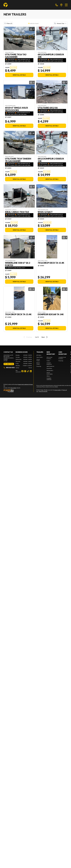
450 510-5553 (9, 368)
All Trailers (39, 355)
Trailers (40, 352)
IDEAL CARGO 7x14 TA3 (17, 212)
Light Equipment (50, 366)
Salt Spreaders (50, 370)
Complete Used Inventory (62, 358)
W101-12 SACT (45, 212)
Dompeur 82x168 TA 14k (51, 314)
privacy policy (58, 390)
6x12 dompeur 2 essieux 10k (51, 56)
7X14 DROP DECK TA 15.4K (18, 314)
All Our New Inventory (49, 358)
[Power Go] (19, 391)
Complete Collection (49, 379)
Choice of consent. (43, 391)
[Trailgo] (6, 5)
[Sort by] (61, 23)
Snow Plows (49, 368)
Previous (28, 337)
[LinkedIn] (31, 371)
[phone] (57, 5)
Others (48, 376)
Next (45, 337)
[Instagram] (25, 371)
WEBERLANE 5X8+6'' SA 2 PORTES (18, 264)
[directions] (61, 5)
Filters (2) (8, 23)
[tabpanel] (24, 361)
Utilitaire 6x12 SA (48, 108)
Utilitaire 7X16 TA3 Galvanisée (16, 56)
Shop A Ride (13, 388)
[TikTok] (28, 371)
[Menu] (66, 5)
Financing (39, 366)
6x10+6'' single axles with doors (16, 109)
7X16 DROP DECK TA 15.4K (51, 263)
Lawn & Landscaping (49, 373)
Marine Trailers (38, 364)
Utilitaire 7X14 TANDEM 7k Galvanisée (18, 160)
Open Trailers (40, 357)
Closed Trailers (38, 360)
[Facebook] (22, 371)
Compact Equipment (49, 364)
